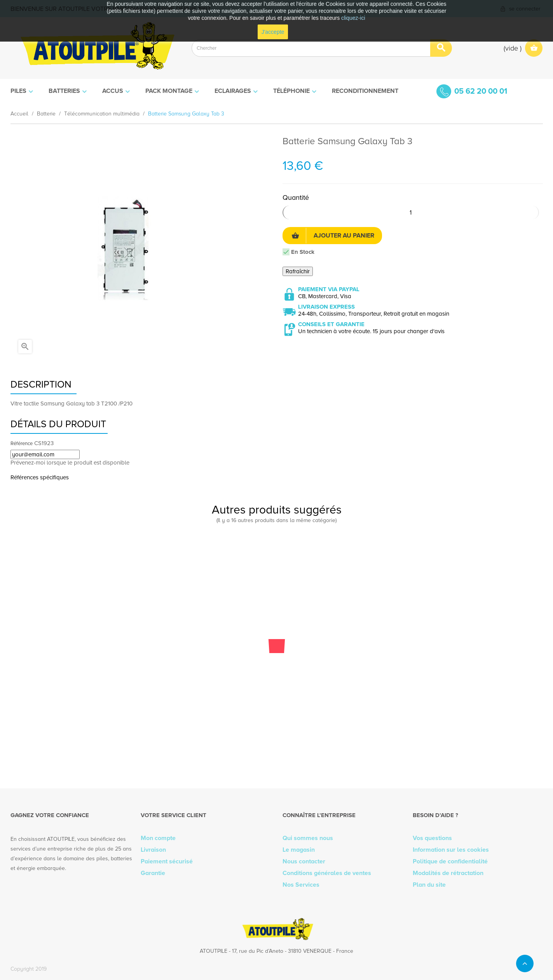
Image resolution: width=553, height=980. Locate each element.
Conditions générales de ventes (327, 873)
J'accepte (273, 32)
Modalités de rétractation (448, 873)
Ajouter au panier (333, 236)
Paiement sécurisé (167, 861)
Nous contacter (304, 861)
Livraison (153, 850)
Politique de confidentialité (450, 861)
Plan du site (429, 885)
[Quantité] (411, 212)
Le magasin (299, 850)
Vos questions (432, 838)
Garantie (153, 873)
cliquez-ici (353, 18)
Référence (22, 444)
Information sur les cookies (451, 850)
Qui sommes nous (308, 838)
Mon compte (158, 838)
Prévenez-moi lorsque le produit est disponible (70, 463)
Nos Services (301, 885)
